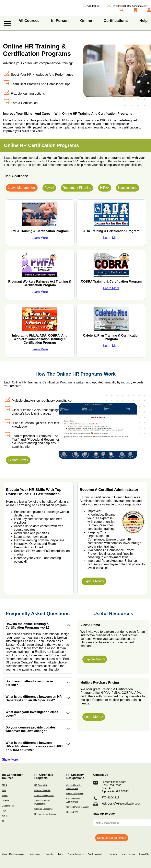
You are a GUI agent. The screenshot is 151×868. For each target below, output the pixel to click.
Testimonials (35, 854)
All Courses (29, 21)
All (3, 821)
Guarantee (49, 854)
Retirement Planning (77, 188)
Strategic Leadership (43, 809)
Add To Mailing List (96, 854)
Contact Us (144, 854)
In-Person (60, 21)
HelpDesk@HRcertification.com (122, 804)
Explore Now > (18, 460)
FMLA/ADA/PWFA (42, 790)
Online (86, 21)
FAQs (61, 854)
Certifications (116, 21)
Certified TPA (72, 812)
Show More (10, 760)
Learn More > (94, 717)
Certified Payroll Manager (77, 807)
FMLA (5, 785)
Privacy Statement (75, 854)
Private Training (128, 854)
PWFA (5, 796)
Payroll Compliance (75, 794)
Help (144, 21)
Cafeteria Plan (8, 806)
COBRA (6, 801)
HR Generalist (41, 785)
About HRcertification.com (14, 854)
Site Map (113, 854)
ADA (4, 790)
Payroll (49, 188)
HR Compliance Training (45, 814)
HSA (4, 811)
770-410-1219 (110, 797)
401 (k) (5, 816)
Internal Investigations (44, 796)
